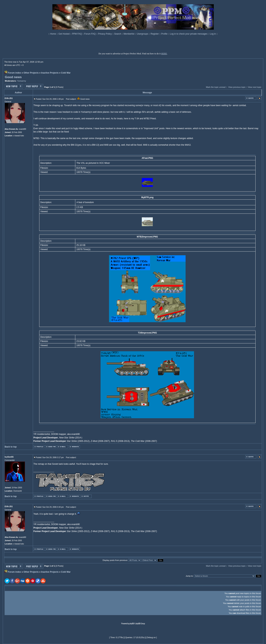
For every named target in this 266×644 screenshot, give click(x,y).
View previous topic (237, 87)
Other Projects (31, 73)
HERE (164, 54)
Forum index (14, 73)
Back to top (11, 447)
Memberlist (129, 34)
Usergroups (143, 34)
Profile (165, 34)
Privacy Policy (105, 34)
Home (53, 34)
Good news (13, 77)
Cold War (66, 73)
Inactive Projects (50, 73)
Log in (213, 34)
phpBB (132, 624)
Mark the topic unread (216, 87)
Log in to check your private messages (189, 34)
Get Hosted (64, 34)
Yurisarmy (22, 81)
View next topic (255, 87)
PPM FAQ (77, 34)
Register (155, 34)
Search (118, 34)
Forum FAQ (90, 34)
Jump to (189, 576)
